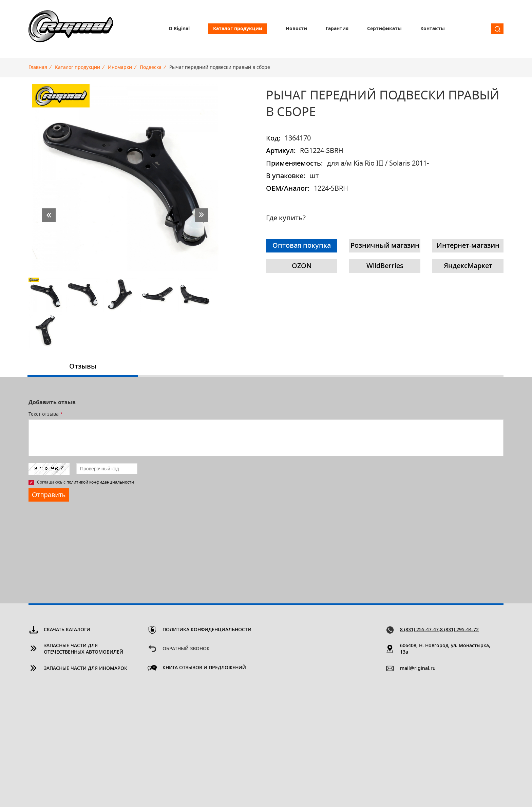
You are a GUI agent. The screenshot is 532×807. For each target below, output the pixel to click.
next (202, 215)
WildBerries (385, 266)
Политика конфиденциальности (207, 630)
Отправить (49, 495)
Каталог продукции (238, 29)
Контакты (433, 29)
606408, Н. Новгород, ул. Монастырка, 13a (445, 649)
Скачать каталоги (67, 630)
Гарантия (337, 29)
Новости (296, 29)
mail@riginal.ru (418, 669)
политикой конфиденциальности (100, 482)
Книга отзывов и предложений (204, 668)
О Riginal (179, 29)
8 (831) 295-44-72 (459, 630)
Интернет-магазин (468, 246)
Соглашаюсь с (85, 482)
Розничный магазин (385, 246)
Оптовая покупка (302, 246)
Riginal (71, 29)
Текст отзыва (46, 414)
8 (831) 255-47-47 (419, 630)
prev (49, 215)
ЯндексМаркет (468, 266)
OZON (302, 266)
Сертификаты (384, 29)
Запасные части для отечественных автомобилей (83, 649)
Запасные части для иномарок (85, 669)
